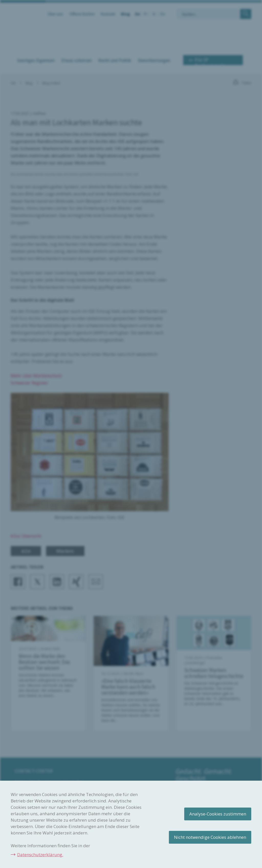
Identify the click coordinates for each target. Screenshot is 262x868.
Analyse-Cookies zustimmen (218, 814)
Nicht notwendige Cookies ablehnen (210, 837)
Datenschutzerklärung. (40, 855)
